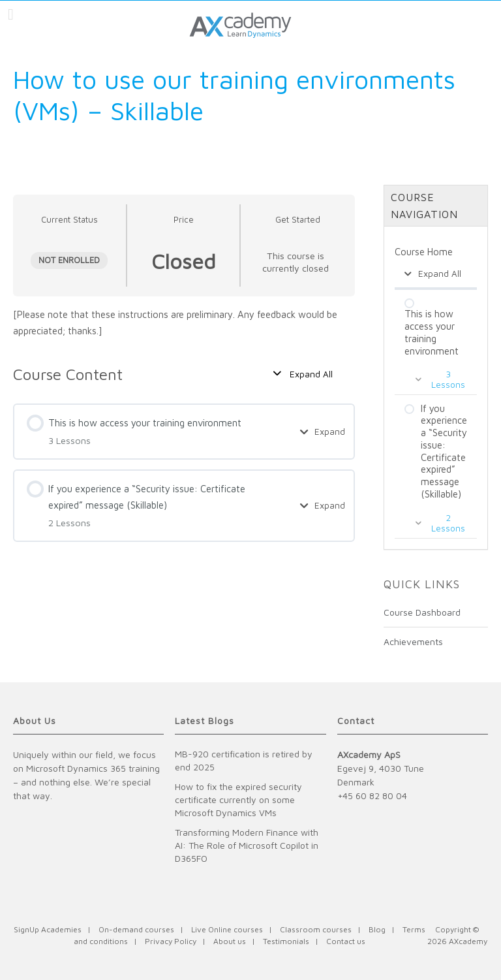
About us (230, 941)
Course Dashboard (422, 612)
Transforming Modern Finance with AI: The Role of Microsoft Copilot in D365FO (247, 845)
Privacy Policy (171, 941)
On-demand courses (136, 929)
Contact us (346, 941)
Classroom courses (316, 929)
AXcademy (468, 941)
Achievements (413, 641)
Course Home (424, 252)
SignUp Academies (48, 929)
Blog (377, 929)
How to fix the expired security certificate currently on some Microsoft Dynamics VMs (238, 799)
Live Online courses (227, 929)
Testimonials (286, 941)
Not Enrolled (69, 260)
